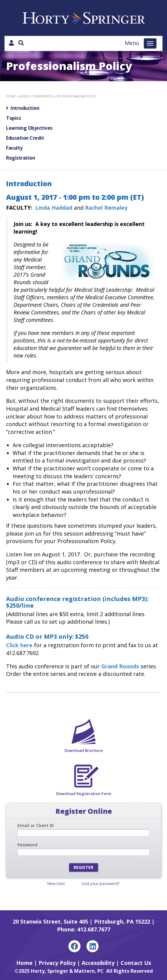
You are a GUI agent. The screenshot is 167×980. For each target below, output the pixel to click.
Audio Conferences (36, 96)
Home (11, 96)
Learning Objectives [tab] (29, 128)
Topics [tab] (13, 118)
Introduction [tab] (25, 108)
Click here (19, 645)
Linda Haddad (55, 208)
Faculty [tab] (14, 148)
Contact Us (136, 963)
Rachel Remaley (106, 208)
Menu (132, 43)
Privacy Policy (57, 963)
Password (27, 845)
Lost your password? (101, 883)
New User (56, 883)
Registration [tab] (20, 158)
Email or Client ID (36, 825)
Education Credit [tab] (25, 138)
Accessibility (98, 963)
